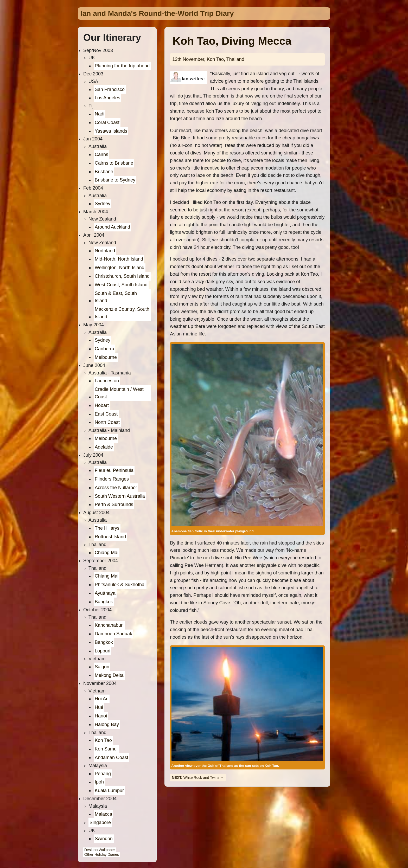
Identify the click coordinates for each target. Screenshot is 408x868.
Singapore (100, 822)
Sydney (103, 204)
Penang (103, 774)
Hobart (102, 405)
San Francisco (110, 89)
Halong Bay (107, 724)
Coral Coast (107, 122)
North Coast (107, 422)
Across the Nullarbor (116, 488)
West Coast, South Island (121, 285)
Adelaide (104, 447)
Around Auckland (112, 227)
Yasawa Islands (111, 131)
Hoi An (102, 699)
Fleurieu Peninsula (114, 470)
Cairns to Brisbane (114, 163)
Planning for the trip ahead (122, 66)
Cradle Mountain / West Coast (119, 393)
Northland (105, 251)
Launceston (107, 381)
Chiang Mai (107, 553)
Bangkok (104, 602)
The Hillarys (107, 528)
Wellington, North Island (120, 268)
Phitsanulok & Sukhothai (120, 585)
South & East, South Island (116, 297)
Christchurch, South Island (122, 276)
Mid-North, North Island (119, 259)
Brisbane (104, 172)
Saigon (102, 667)
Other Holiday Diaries (102, 854)
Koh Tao (103, 740)
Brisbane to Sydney (115, 180)
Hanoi (101, 716)
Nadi (100, 114)
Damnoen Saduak (113, 634)
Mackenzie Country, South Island (122, 313)
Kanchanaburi (109, 625)
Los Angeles (107, 98)
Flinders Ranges (112, 479)
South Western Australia (120, 496)
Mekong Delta (109, 675)
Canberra (104, 349)
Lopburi (103, 651)
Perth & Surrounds (114, 504)
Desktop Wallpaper (100, 850)
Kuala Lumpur (109, 791)
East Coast (106, 414)
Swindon (104, 839)
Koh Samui (106, 749)
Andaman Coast (111, 757)
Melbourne (106, 357)
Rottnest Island (110, 537)
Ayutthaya (105, 593)
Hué (99, 707)
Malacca (103, 814)
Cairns (101, 154)
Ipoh (99, 782)
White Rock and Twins (201, 778)
